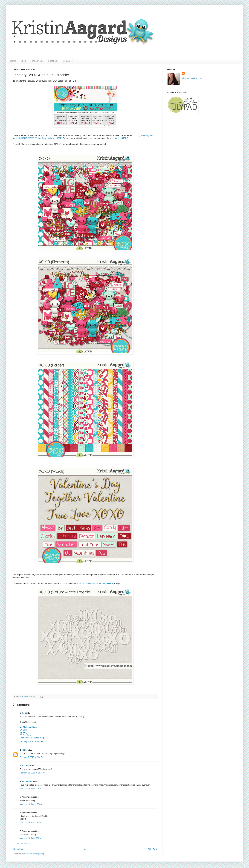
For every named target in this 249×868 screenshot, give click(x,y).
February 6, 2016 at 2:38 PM (32, 757)
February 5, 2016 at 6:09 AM (32, 741)
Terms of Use (37, 61)
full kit (122, 138)
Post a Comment (24, 844)
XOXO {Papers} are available (45, 138)
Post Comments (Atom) (34, 854)
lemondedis (27, 781)
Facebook (53, 61)
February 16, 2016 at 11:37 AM (33, 773)
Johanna (26, 766)
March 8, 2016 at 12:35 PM (31, 823)
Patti (24, 750)
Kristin (25, 696)
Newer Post (18, 849)
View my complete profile (193, 78)
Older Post (152, 849)
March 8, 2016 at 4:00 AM (30, 788)
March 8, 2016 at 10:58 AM (31, 804)
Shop (23, 61)
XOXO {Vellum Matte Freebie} (96, 584)
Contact (67, 61)
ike (23, 713)
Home (13, 61)
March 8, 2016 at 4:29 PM (30, 838)
